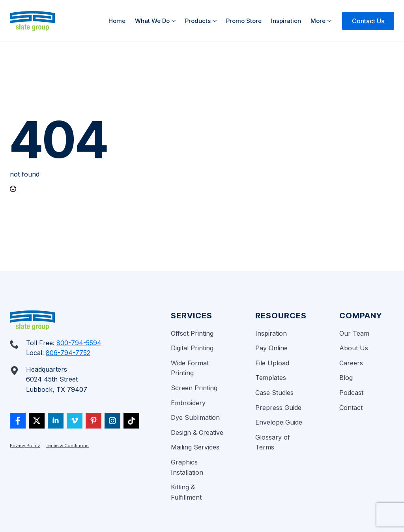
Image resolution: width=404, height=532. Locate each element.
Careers (351, 363)
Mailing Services (195, 447)
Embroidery (188, 403)
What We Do (152, 21)
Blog (346, 378)
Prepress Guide (278, 408)
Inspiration (286, 21)
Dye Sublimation (195, 417)
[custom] (18, 421)
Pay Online (271, 348)
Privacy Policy (25, 446)
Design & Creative (197, 432)
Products (198, 21)
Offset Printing (192, 333)
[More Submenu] (331, 21)
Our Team (354, 333)
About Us (354, 348)
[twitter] (37, 421)
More (318, 21)
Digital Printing (192, 348)
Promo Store (244, 21)
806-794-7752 (68, 353)
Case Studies (274, 393)
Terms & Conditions (67, 446)
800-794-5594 (79, 343)
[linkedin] (56, 421)
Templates (271, 378)
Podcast (351, 393)
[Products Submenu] (216, 21)
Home (117, 21)
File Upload (272, 363)
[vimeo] (75, 421)
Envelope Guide (279, 422)
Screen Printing (194, 388)
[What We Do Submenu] (175, 21)
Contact (351, 408)
